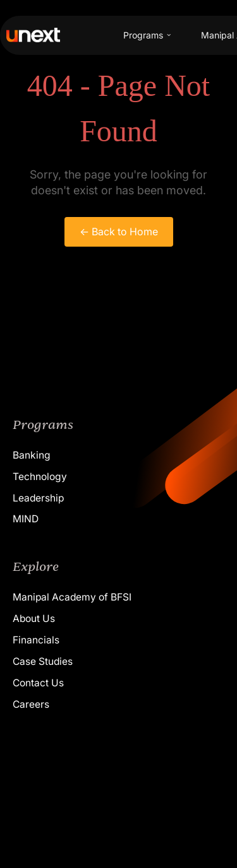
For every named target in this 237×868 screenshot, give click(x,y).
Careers (31, 704)
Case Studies (43, 661)
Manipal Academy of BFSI (72, 597)
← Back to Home (119, 232)
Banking (32, 455)
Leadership (38, 498)
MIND (26, 519)
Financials (36, 640)
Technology (40, 477)
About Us (34, 619)
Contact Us (38, 683)
